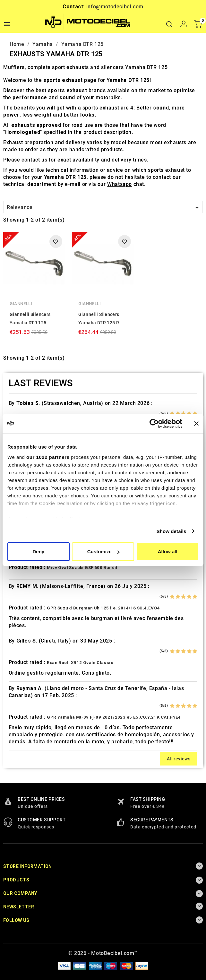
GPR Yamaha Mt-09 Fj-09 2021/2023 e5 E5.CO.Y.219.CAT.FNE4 (114, 717)
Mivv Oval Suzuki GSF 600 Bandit (82, 568)
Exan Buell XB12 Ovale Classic (80, 663)
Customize (103, 551)
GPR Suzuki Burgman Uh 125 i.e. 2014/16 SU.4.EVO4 (103, 608)
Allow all (168, 551)
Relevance (104, 208)
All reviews (179, 759)
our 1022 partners (48, 457)
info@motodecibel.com (115, 7)
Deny (38, 551)
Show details (172, 531)
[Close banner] (196, 424)
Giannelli (21, 304)
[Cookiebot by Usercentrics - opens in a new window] (154, 424)
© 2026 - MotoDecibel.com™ (103, 953)
